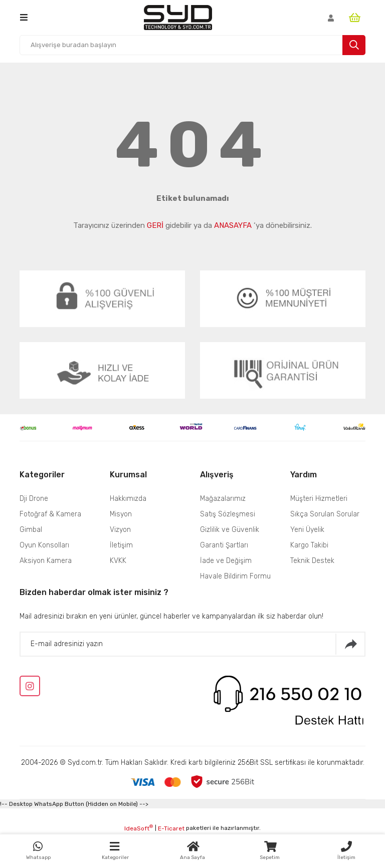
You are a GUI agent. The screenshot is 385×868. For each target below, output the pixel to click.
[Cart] (357, 18)
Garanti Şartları (224, 545)
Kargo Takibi (309, 545)
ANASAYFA (233, 225)
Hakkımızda (128, 499)
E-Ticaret (171, 828)
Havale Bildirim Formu (235, 576)
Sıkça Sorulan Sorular (325, 514)
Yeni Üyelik (307, 530)
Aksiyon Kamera (46, 561)
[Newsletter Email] (192, 644)
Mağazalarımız (223, 499)
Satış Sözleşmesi (228, 514)
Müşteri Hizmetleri (319, 499)
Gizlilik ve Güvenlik (230, 530)
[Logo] (178, 18)
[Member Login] (331, 18)
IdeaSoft (139, 828)
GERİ (155, 225)
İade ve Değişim (226, 561)
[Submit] (350, 644)
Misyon (121, 514)
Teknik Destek (312, 561)
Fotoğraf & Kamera (50, 514)
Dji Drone (34, 499)
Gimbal (32, 530)
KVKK (118, 561)
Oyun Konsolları (44, 545)
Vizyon (120, 530)
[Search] (192, 45)
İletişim (121, 545)
